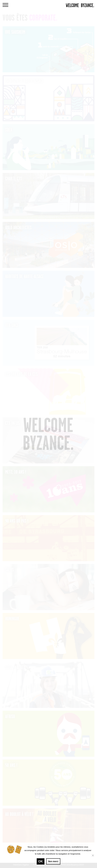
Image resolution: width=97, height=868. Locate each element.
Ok (41, 861)
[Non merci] (93, 855)
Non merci (53, 861)
